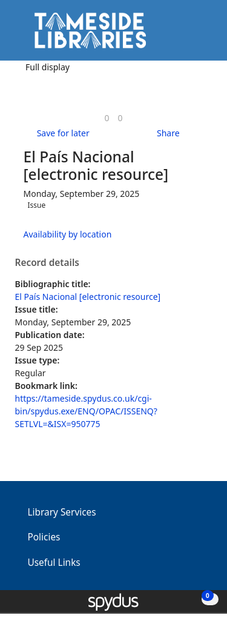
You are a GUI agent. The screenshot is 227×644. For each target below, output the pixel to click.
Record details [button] (47, 263)
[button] (185, 35)
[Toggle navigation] (199, 35)
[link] (107, 118)
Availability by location (68, 234)
